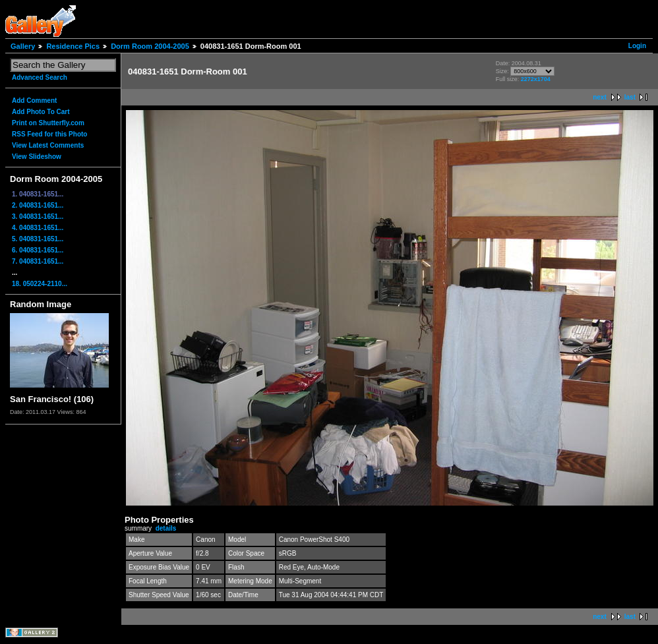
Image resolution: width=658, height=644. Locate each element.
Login (637, 46)
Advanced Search (40, 77)
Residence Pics (73, 46)
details (166, 528)
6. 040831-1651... (38, 250)
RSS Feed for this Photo (49, 134)
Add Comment (34, 101)
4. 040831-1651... (38, 228)
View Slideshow (37, 157)
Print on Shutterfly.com (48, 123)
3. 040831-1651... (38, 217)
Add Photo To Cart (41, 112)
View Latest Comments (48, 145)
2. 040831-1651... (38, 205)
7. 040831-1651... (38, 261)
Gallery (23, 46)
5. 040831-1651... (38, 239)
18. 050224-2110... (40, 284)
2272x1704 (536, 79)
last (630, 97)
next (600, 97)
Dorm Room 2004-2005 (150, 46)
